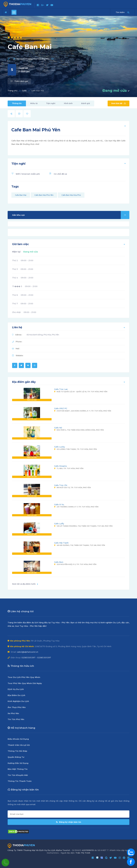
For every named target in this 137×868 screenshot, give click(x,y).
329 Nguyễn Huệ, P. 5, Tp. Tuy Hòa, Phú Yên (75, 564)
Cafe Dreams (61, 466)
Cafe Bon (59, 562)
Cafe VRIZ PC (61, 408)
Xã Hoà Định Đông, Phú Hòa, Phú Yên (33, 59)
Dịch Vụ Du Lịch (16, 689)
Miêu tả (34, 103)
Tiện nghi (51, 103)
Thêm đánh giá (19, 81)
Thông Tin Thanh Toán (20, 781)
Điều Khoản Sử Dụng (18, 739)
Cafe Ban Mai (21, 195)
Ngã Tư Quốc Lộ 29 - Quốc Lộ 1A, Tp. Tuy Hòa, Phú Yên (81, 392)
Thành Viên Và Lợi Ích (19, 745)
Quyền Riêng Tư (16, 757)
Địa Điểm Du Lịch (16, 695)
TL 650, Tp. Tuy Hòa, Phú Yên (69, 468)
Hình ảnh (68, 103)
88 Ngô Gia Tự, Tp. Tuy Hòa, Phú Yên (72, 488)
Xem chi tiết (32, 400)
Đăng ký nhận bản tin (69, 822)
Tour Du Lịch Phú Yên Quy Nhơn (24, 677)
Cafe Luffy (59, 524)
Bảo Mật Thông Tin (18, 769)
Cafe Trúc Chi (61, 485)
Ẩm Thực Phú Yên (17, 707)
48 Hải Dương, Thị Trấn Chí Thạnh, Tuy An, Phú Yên (80, 545)
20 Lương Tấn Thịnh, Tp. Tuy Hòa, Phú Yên (75, 449)
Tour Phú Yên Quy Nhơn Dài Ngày (25, 683)
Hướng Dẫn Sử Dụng (18, 763)
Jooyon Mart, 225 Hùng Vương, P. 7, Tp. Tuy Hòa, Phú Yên (83, 411)
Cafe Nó (58, 428)
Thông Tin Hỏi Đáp (17, 751)
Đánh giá (86, 103)
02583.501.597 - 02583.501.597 (36, 658)
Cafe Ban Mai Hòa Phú (71, 195)
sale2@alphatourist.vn (28, 652)
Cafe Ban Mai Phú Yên (44, 195)
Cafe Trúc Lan (61, 389)
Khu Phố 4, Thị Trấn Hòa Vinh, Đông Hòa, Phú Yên (79, 430)
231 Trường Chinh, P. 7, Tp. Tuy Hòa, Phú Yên (76, 507)
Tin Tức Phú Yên (16, 719)
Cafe (24, 91)
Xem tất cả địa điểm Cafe (25, 584)
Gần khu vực (71, 215)
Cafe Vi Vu (59, 504)
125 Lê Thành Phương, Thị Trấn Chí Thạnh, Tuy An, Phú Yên (83, 526)
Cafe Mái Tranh (61, 543)
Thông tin (17, 103)
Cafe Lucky (59, 447)
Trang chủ (13, 91)
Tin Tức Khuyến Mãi (18, 775)
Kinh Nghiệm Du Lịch (18, 701)
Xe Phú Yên (13, 713)
